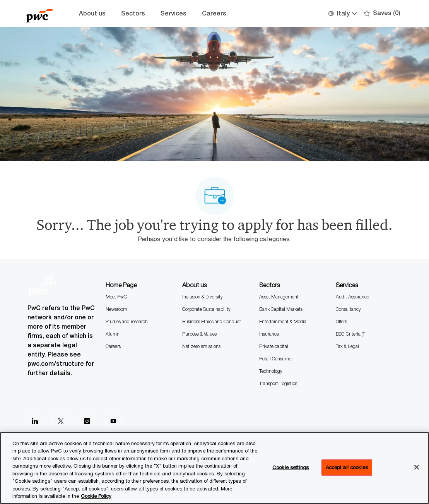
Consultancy (348, 309)
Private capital (274, 346)
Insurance (269, 334)
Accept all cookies (347, 467)
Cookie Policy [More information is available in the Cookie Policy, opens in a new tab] (96, 496)
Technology (271, 371)
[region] (214, 468)
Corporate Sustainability (206, 309)
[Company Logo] (45, 13)
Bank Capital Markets (281, 309)
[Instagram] (87, 421)
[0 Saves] (382, 13)
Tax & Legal (347, 346)
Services (173, 13)
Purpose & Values (199, 334)
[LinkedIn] (34, 421)
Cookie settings (291, 467)
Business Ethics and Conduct (212, 321)
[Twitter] (61, 421)
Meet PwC (116, 297)
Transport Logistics (278, 383)
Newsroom (116, 309)
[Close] (417, 467)
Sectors (133, 13)
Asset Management (279, 297)
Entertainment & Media (283, 321)
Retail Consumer (276, 359)
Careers (214, 13)
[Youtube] (113, 421)
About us (92, 13)
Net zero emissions (201, 346)
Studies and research (127, 321)
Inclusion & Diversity (203, 297)
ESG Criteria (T (350, 334)
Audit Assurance (352, 297)
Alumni (113, 334)
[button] (342, 13)
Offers (341, 321)
